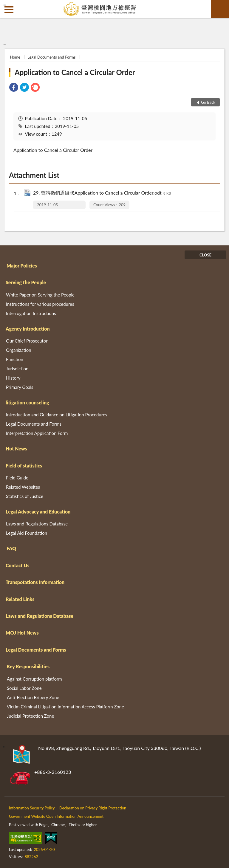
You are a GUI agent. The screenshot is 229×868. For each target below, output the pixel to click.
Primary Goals (20, 387)
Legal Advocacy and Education (38, 512)
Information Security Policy (32, 808)
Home (15, 57)
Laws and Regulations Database (37, 524)
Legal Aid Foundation (27, 533)
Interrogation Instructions (31, 313)
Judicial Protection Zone (30, 716)
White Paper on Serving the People (40, 295)
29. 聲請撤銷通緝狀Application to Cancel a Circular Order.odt (102, 193)
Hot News (16, 448)
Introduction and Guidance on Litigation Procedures (57, 415)
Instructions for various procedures (40, 304)
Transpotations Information (35, 582)
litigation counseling (27, 402)
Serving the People (26, 282)
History (13, 378)
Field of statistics (24, 466)
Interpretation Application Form (37, 433)
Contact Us (17, 565)
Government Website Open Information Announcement (56, 816)
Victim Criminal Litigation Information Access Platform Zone (65, 707)
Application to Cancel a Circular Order (75, 72)
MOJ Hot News (22, 633)
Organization (19, 350)
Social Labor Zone (24, 688)
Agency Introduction (28, 329)
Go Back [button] (208, 102)
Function (15, 359)
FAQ (11, 548)
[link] (14, 88)
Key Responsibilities (28, 666)
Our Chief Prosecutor (27, 341)
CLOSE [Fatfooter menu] (205, 255)
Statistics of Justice (25, 496)
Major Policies (22, 266)
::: (5, 4)
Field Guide (17, 478)
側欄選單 (9, 10)
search (220, 9)
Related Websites (23, 487)
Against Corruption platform (34, 679)
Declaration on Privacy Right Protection (93, 808)
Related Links (20, 599)
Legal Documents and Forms (51, 57)
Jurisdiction (17, 369)
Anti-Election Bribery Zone (33, 697)
